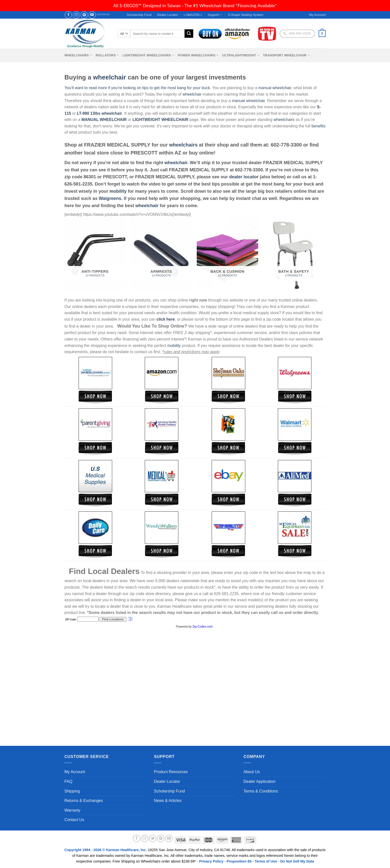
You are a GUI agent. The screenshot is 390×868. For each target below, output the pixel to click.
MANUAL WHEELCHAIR (104, 120)
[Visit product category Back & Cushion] (227, 255)
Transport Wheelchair (286, 55)
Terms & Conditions (261, 791)
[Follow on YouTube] (92, 15)
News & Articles (168, 801)
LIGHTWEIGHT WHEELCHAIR (161, 120)
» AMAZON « (193, 15)
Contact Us (74, 820)
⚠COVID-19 (103, 14)
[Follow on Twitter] (153, 838)
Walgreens (110, 198)
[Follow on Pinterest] (84, 15)
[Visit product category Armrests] (161, 255)
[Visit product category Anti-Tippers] (95, 255)
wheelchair (109, 77)
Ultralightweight (241, 55)
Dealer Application (260, 781)
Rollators (107, 55)
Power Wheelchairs (198, 55)
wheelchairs (284, 120)
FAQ (68, 781)
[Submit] (189, 34)
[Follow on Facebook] (68, 15)
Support (215, 15)
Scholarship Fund (139, 15)
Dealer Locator (167, 15)
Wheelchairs (78, 55)
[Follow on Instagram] (76, 15)
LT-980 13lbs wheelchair (99, 113)
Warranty (72, 810)
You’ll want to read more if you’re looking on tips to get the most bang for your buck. (138, 88)
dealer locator (244, 177)
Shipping (72, 791)
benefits (318, 126)
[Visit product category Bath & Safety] (294, 255)
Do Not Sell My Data (297, 861)
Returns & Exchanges (84, 801)
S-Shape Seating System (246, 15)
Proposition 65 (239, 861)
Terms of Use (266, 861)
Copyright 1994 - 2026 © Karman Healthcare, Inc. (106, 850)
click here (166, 319)
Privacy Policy (211, 861)
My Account (75, 772)
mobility (118, 191)
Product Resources (171, 772)
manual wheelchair (275, 88)
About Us (252, 772)
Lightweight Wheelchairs (148, 55)
